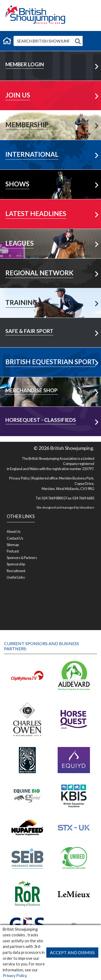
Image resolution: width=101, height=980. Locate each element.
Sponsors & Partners (22, 558)
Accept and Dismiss (72, 952)
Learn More (51, 86)
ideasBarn (87, 507)
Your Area (51, 263)
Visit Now (50, 352)
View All (50, 234)
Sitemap (13, 545)
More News (51, 204)
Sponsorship (16, 564)
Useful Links (16, 577)
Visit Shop (50, 382)
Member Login (51, 56)
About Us (14, 531)
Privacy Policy (15, 976)
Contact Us (15, 538)
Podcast (13, 551)
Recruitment (16, 571)
